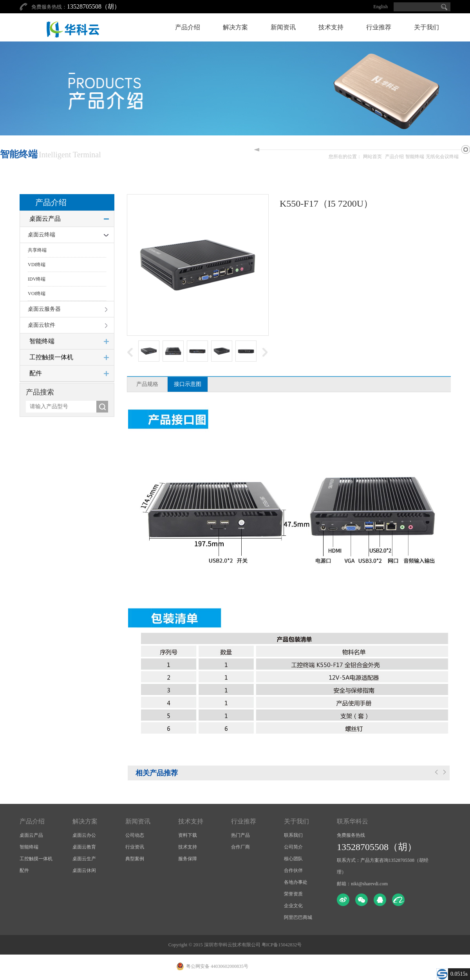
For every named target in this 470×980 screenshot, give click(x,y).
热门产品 (240, 835)
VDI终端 (37, 265)
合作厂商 (240, 847)
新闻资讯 (283, 27)
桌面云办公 (84, 835)
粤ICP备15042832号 (282, 945)
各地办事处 (296, 882)
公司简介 (293, 847)
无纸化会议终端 (442, 157)
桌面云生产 (84, 859)
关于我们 (427, 27)
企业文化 (293, 906)
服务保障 (188, 859)
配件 (36, 373)
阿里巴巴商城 (298, 917)
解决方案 (235, 27)
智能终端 (415, 157)
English (381, 7)
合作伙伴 (293, 870)
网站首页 (372, 157)
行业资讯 (135, 847)
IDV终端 (37, 279)
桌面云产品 (45, 219)
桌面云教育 (84, 847)
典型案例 (135, 859)
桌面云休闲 (84, 870)
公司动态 (135, 835)
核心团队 (293, 859)
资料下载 (188, 835)
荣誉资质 (293, 894)
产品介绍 (188, 27)
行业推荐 (379, 27)
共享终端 (37, 250)
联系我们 (293, 835)
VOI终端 (37, 294)
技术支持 (331, 27)
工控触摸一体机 (51, 357)
